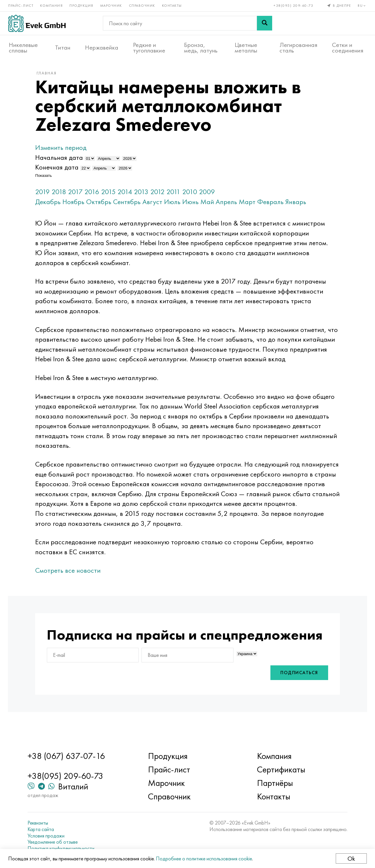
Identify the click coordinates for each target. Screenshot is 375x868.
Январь (300, 205)
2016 (96, 195)
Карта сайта (44, 829)
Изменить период (65, 151)
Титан (63, 47)
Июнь (195, 205)
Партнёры (274, 783)
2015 (112, 195)
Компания (52, 5)
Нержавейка (102, 47)
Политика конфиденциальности (64, 848)
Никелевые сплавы (23, 47)
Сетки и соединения (348, 47)
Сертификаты (280, 769)
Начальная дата (63, 160)
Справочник (143, 5)
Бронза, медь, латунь (201, 47)
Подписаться (295, 690)
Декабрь (52, 205)
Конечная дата (61, 170)
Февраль (275, 205)
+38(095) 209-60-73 (293, 5)
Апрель (230, 205)
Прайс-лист (21, 5)
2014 (129, 195)
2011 (178, 195)
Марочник (112, 5)
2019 (47, 195)
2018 (63, 195)
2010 (194, 195)
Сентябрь (131, 205)
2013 (145, 195)
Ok (351, 858)
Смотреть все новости (72, 573)
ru (362, 5)
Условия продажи (49, 836)
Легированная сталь (298, 47)
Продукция (82, 5)
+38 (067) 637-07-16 (69, 756)
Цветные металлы (246, 47)
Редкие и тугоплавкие (149, 47)
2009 (211, 195)
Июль (176, 205)
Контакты (173, 5)
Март (251, 205)
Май (211, 205)
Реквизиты (41, 823)
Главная (51, 76)
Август (156, 205)
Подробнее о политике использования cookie (204, 858)
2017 (79, 195)
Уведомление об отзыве (56, 842)
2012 (162, 195)
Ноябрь (77, 205)
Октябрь (103, 205)
